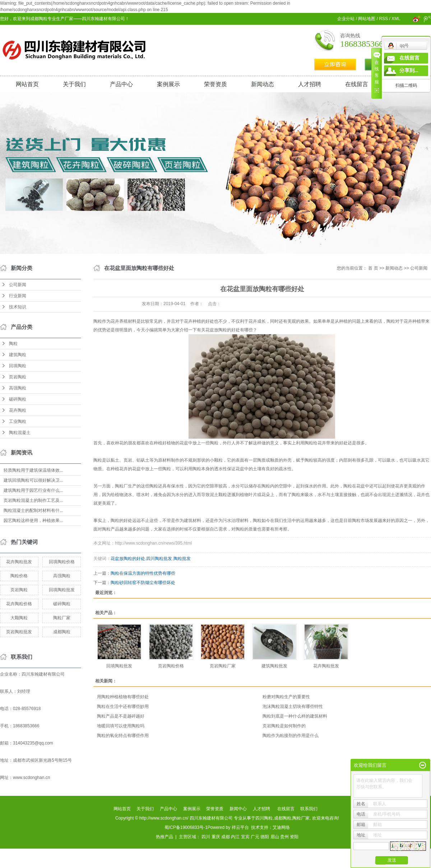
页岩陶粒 (18, 377)
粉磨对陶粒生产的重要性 (286, 697)
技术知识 (18, 307)
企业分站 (346, 19)
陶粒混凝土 (20, 433)
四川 (206, 837)
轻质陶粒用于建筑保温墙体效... (33, 470)
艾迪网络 (281, 827)
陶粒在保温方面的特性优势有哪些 (143, 573)
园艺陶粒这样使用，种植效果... (33, 521)
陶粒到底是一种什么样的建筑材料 (295, 716)
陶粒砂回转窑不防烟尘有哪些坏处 (143, 583)
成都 (226, 837)
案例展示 (168, 84)
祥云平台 (240, 827)
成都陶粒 (62, 632)
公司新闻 (18, 285)
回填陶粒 (18, 366)
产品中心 (121, 84)
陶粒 (13, 344)
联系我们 (309, 809)
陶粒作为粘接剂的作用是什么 (291, 736)
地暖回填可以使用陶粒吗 (121, 726)
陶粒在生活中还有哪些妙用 (123, 706)
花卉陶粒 (18, 410)
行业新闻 (18, 296)
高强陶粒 (18, 388)
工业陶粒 (18, 421)
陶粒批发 (182, 559)
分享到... (409, 71)
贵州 (284, 837)
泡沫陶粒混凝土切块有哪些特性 (293, 706)
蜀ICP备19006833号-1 (186, 827)
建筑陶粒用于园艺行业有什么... (33, 490)
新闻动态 (263, 84)
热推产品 (164, 837)
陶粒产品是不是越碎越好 (121, 716)
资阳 (294, 837)
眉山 (275, 837)
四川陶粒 (264, 818)
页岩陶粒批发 (19, 632)
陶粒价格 (19, 576)
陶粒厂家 (62, 618)
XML (396, 19)
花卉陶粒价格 (19, 604)
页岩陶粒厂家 (223, 666)
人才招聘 (310, 84)
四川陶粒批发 (159, 559)
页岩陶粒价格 (171, 666)
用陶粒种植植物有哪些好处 (123, 697)
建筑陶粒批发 (274, 666)
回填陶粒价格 (62, 562)
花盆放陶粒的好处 (128, 559)
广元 (255, 837)
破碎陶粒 (18, 399)
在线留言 (357, 84)
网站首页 (27, 84)
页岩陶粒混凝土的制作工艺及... (33, 500)
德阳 (265, 837)
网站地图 (367, 19)
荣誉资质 (215, 84)
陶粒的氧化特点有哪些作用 (123, 736)
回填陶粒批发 (62, 590)
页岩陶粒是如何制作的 (284, 726)
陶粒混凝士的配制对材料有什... (33, 510)
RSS (383, 19)
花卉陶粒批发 (19, 562)
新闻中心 (238, 809)
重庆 (216, 837)
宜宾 (245, 837)
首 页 (373, 268)
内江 (235, 837)
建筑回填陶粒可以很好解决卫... (33, 480)
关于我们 (74, 84)
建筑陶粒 (18, 355)
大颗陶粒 (19, 618)
